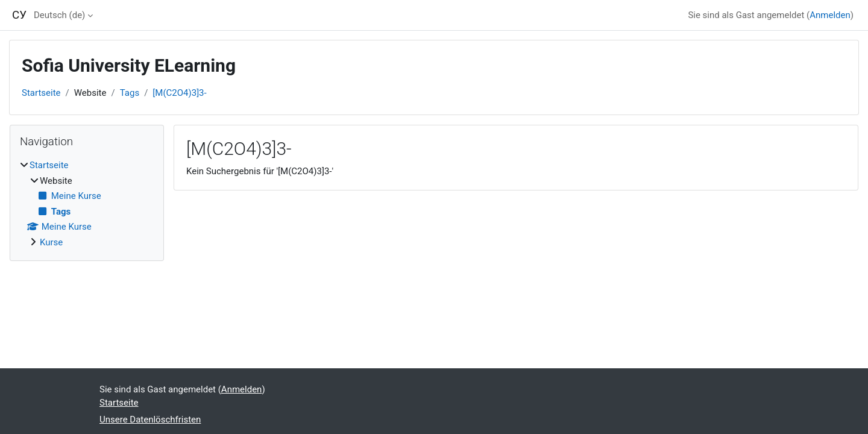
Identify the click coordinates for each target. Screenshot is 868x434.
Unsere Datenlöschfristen (150, 420)
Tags (130, 93)
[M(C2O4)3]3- (179, 93)
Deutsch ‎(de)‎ (59, 15)
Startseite (41, 93)
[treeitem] (87, 204)
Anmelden (830, 15)
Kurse (51, 242)
